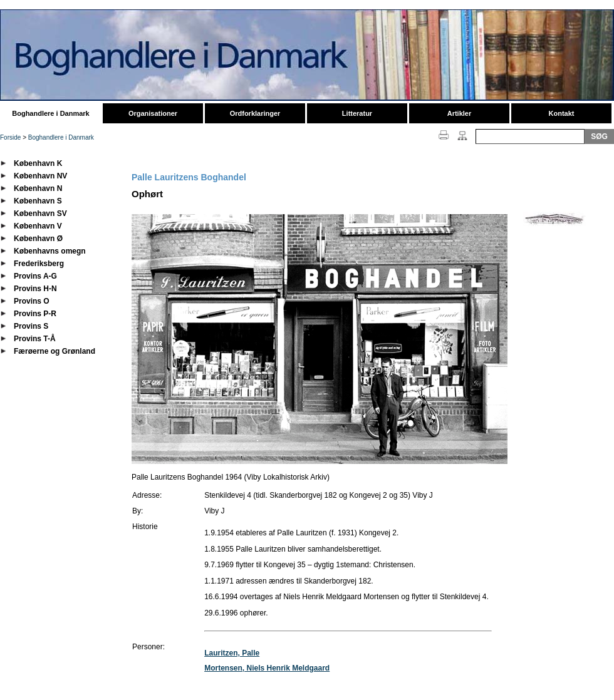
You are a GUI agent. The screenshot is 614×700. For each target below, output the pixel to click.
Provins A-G (35, 276)
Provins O (32, 301)
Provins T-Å (35, 339)
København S (38, 201)
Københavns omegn (50, 251)
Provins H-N (35, 289)
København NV (40, 176)
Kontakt (562, 113)
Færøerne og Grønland (55, 351)
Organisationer (153, 113)
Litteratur (357, 113)
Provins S (31, 326)
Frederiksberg (39, 264)
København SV (40, 214)
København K (38, 163)
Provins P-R (35, 314)
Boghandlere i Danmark (50, 113)
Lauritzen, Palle (232, 653)
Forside (10, 137)
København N (38, 188)
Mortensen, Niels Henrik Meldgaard (267, 668)
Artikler (460, 113)
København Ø (38, 239)
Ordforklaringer (255, 113)
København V (38, 226)
